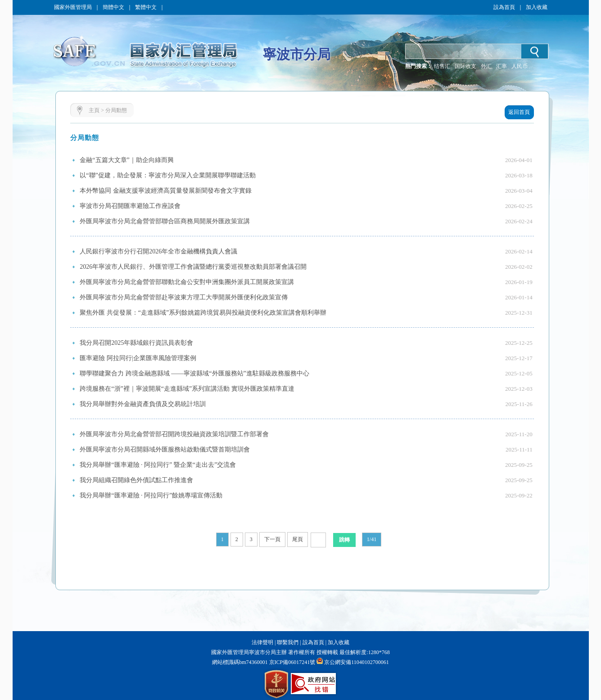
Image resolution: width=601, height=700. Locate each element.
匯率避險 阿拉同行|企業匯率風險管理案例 (138, 358)
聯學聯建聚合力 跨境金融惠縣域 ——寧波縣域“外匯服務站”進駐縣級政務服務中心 (194, 373)
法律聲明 (262, 642)
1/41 (372, 539)
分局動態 (116, 110)
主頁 (94, 110)
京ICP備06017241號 (292, 662)
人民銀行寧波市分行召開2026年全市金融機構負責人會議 (158, 251)
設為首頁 (504, 7)
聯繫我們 (288, 642)
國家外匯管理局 (73, 7)
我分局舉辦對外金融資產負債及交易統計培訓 (143, 404)
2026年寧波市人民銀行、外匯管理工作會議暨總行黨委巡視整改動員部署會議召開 (193, 267)
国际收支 (465, 66)
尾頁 (298, 539)
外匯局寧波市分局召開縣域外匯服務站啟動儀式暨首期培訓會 (165, 449)
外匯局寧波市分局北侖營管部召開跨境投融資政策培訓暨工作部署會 (174, 434)
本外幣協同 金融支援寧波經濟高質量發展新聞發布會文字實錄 (166, 191)
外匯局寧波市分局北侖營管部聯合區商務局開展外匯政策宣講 (165, 221)
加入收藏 (537, 7)
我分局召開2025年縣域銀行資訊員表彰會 (136, 343)
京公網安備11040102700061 (357, 662)
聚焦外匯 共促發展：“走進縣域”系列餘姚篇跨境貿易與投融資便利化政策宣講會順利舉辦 (203, 313)
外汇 (486, 66)
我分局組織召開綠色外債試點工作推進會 (136, 480)
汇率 (502, 66)
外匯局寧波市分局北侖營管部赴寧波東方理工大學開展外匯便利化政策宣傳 (184, 297)
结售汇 (442, 66)
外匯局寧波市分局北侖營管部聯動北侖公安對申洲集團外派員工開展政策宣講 (187, 282)
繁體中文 (146, 7)
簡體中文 (113, 7)
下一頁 (272, 539)
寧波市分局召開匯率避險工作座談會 (130, 206)
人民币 (520, 66)
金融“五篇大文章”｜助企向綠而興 (127, 160)
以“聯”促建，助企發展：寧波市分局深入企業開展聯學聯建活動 (167, 175)
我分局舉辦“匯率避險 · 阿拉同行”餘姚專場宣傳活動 (151, 495)
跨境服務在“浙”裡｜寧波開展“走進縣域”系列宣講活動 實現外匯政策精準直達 (187, 389)
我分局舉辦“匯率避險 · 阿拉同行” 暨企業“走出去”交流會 (158, 465)
